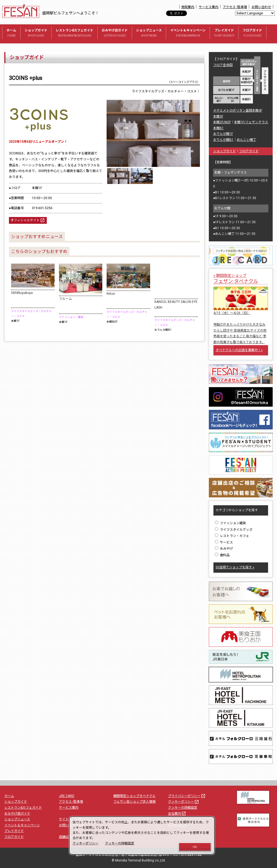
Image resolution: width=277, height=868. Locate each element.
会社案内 (177, 814)
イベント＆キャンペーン (188, 33)
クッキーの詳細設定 (183, 808)
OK (195, 847)
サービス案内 (209, 7)
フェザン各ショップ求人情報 (134, 802)
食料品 (222, 555)
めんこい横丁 (246, 140)
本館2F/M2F (222, 122)
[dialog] (142, 835)
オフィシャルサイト (28, 220)
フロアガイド (252, 33)
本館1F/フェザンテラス (251, 122)
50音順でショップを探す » (235, 567)
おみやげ (224, 549)
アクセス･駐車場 (235, 7)
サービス (224, 542)
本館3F (218, 116)
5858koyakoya (22, 293)
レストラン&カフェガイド (75, 33)
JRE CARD (67, 796)
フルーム (65, 299)
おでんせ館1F (223, 134)
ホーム (11, 33)
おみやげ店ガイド (115, 33)
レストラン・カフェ (232, 536)
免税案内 (188, 7)
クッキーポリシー (184, 802)
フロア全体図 (223, 65)
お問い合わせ (261, 7)
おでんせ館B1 (223, 140)
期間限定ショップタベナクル (134, 796)
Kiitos (111, 294)
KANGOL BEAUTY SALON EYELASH (176, 305)
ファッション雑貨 (230, 523)
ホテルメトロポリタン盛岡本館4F (238, 111)
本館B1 (218, 128)
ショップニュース (149, 33)
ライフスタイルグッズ (234, 530)
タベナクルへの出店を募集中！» (239, 350)
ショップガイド (36, 33)
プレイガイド (224, 33)
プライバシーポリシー (187, 796)
